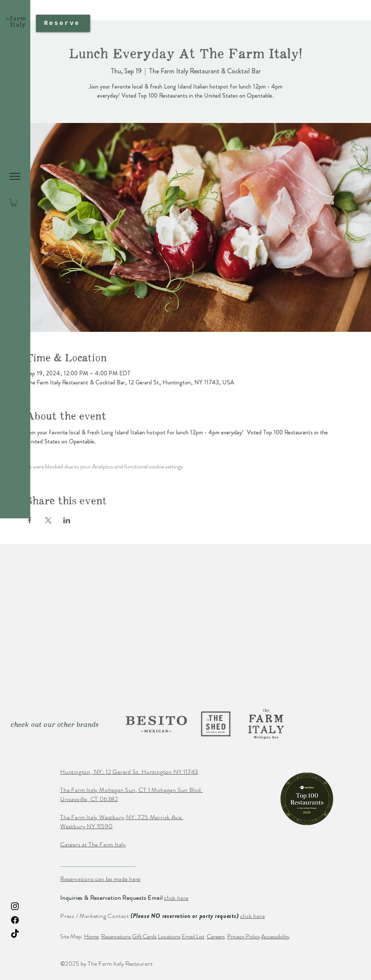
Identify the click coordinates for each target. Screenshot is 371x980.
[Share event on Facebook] (30, 520)
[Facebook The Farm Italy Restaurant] (15, 920)
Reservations (116, 936)
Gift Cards (144, 936)
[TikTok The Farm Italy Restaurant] (15, 934)
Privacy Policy (244, 936)
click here (176, 898)
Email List (193, 936)
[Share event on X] (48, 520)
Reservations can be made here (100, 879)
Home (91, 936)
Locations (169, 936)
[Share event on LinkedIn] (67, 520)
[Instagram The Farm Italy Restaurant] (15, 906)
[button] (15, 176)
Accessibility (275, 936)
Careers (216, 936)
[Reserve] (63, 23)
